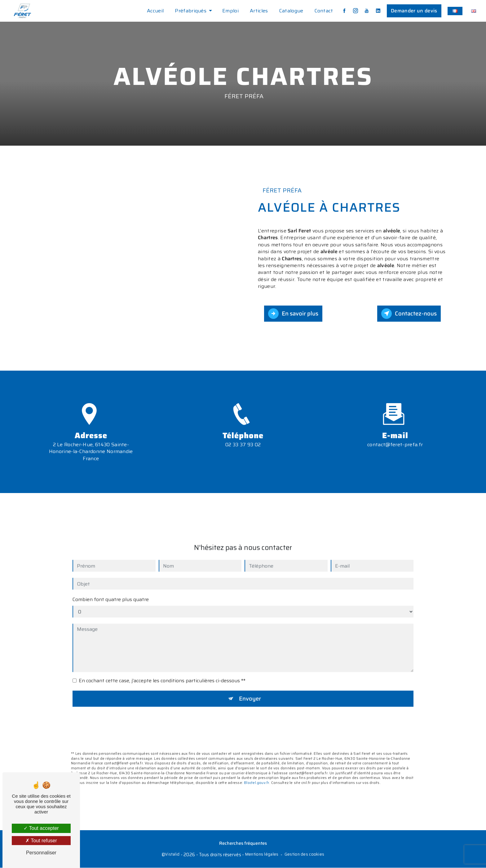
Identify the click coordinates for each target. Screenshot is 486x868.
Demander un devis (414, 11)
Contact (323, 11)
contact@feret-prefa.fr (395, 436)
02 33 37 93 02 (243, 454)
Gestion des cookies (304, 855)
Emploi (230, 11)
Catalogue (291, 11)
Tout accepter (41, 828)
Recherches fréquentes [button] (243, 844)
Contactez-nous (409, 314)
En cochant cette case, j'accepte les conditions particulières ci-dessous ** (162, 672)
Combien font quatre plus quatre (111, 591)
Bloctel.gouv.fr (256, 774)
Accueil (155, 11)
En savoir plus (294, 314)
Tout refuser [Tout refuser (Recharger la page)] (41, 841)
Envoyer (250, 690)
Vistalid (172, 855)
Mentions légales (262, 855)
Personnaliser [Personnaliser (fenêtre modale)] (41, 853)
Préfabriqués (190, 11)
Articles (259, 11)
